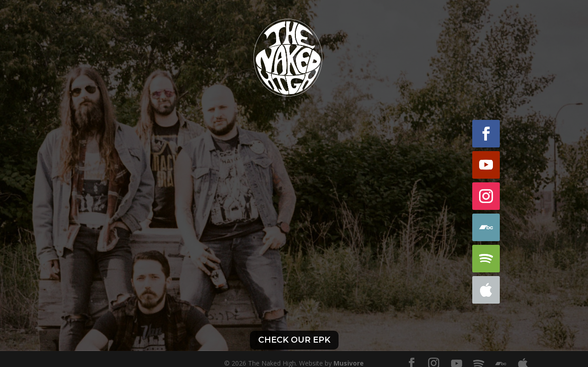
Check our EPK (294, 340)
